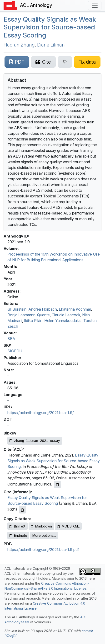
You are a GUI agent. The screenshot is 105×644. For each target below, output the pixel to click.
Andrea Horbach (43, 309)
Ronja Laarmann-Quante (29, 315)
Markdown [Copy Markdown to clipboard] (41, 526)
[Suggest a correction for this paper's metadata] (87, 62)
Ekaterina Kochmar (75, 309)
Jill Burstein (17, 309)
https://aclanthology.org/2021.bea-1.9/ (41, 413)
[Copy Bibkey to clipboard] (35, 441)
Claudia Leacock (66, 315)
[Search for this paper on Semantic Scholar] (65, 62)
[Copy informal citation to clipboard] (22, 510)
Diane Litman (51, 45)
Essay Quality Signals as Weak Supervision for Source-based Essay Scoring (50, 27)
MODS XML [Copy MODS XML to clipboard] (68, 526)
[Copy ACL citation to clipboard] (57, 484)
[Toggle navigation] (95, 6)
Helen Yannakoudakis (63, 321)
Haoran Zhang (19, 45)
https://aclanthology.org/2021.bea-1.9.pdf (43, 550)
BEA (11, 339)
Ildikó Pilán (33, 321)
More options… (44, 535)
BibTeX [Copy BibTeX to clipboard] (17, 526)
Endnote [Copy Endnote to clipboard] (18, 535)
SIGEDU (15, 351)
